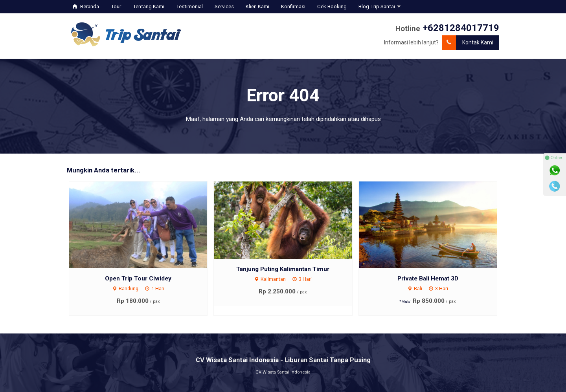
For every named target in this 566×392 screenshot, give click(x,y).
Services (224, 6)
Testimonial (189, 6)
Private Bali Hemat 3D (428, 278)
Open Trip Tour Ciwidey (138, 278)
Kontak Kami (468, 43)
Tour (116, 6)
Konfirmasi (293, 6)
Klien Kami (257, 6)
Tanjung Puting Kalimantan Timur (283, 269)
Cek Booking (332, 6)
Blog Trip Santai (377, 6)
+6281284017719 (461, 28)
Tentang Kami (149, 6)
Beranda (86, 6)
